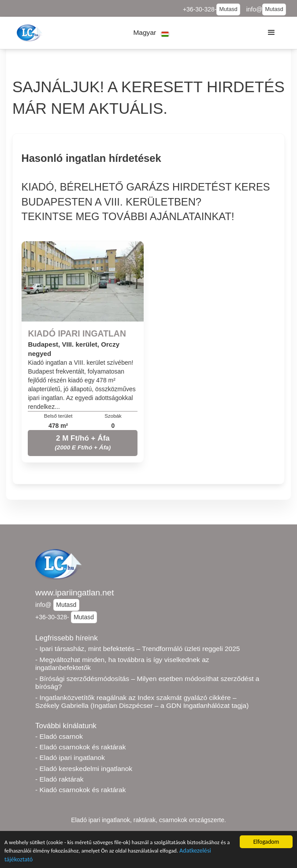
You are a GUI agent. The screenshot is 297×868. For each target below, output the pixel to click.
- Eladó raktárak (59, 779)
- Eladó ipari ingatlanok (70, 758)
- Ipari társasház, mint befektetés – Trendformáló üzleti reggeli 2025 (137, 649)
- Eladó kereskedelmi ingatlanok (84, 769)
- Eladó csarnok (59, 736)
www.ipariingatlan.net (75, 593)
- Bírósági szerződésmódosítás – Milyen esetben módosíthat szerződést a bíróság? (147, 683)
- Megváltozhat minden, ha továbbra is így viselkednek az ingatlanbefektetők (122, 664)
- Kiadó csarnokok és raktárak (80, 790)
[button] (151, 33)
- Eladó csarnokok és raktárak (80, 747)
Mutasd (228, 9)
